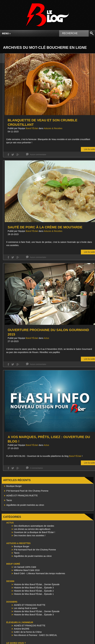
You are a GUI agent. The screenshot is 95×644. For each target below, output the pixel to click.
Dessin (10, 581)
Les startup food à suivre (26, 608)
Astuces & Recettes (53, 128)
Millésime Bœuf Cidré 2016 (27, 570)
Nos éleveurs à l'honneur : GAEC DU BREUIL (36, 635)
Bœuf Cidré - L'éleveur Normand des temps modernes (40, 573)
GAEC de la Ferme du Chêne (28, 632)
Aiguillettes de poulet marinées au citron (25, 505)
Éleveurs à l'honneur (20, 622)
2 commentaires (36, 468)
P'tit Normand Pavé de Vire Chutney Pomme (35, 550)
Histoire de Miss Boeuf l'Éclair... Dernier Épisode (37, 584)
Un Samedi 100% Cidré (25, 567)
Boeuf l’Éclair (75, 456)
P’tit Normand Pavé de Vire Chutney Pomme (27, 491)
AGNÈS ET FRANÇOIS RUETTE (22, 496)
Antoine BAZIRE (22, 629)
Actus (46, 338)
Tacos (9, 500)
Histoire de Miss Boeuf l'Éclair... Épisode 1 (34, 594)
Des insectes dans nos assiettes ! (30, 535)
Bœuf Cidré (13, 564)
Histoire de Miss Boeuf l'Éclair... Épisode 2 (34, 591)
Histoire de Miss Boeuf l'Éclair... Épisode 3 (34, 588)
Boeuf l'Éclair (32, 128)
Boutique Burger (14, 486)
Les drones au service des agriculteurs (32, 529)
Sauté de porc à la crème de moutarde (45, 227)
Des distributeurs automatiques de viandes (34, 526)
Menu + (6, 34)
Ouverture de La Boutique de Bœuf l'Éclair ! (35, 532)
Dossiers (12, 602)
